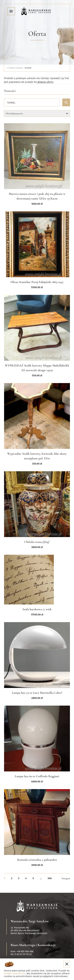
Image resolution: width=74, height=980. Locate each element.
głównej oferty (45, 82)
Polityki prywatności (15, 973)
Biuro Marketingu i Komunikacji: (33, 945)
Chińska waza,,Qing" (37, 542)
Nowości (10, 91)
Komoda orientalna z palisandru (37, 860)
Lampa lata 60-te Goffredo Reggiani (37, 776)
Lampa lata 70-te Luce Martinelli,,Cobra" (37, 693)
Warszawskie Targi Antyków (30, 921)
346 (50, 878)
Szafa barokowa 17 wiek (37, 609)
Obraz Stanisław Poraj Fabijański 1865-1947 (37, 282)
